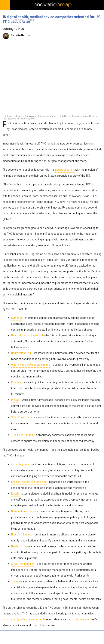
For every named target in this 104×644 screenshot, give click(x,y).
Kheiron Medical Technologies (29, 482)
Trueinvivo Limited (22, 435)
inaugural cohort (65, 169)
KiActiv (15, 493)
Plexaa (15, 400)
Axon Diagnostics (22, 464)
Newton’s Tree (19, 546)
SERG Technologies (23, 564)
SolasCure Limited (22, 417)
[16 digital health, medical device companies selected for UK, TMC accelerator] (52, 79)
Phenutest (17, 382)
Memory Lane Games (24, 511)
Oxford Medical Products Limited (31, 364)
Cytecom (16, 318)
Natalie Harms (20, 35)
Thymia (16, 581)
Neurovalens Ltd (21, 353)
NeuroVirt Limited (22, 534)
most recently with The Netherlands (24, 619)
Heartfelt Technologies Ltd (27, 335)
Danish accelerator (78, 619)
